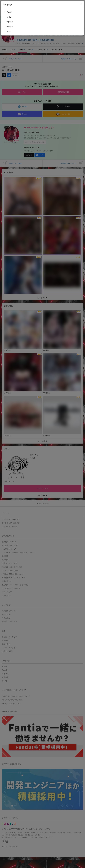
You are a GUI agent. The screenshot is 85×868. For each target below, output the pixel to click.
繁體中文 (10, 27)
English (9, 17)
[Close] (81, 4)
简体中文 (10, 22)
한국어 (9, 31)
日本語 (9, 12)
